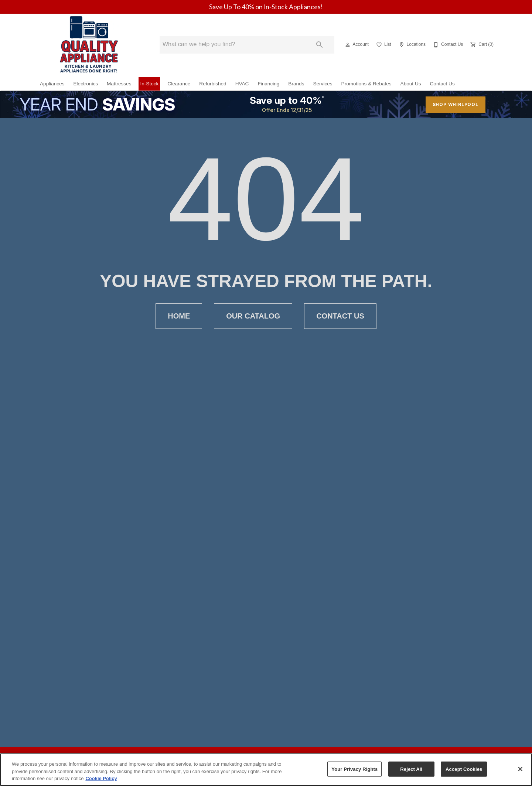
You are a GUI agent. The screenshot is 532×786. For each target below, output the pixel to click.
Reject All (411, 769)
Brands (296, 84)
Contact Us (442, 84)
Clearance (179, 84)
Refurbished (213, 84)
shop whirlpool (456, 104)
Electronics (86, 84)
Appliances (52, 84)
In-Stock (149, 84)
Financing (268, 84)
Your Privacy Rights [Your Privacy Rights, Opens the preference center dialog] (354, 769)
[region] (266, 770)
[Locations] (411, 45)
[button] (348, 45)
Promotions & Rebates (366, 84)
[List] (383, 45)
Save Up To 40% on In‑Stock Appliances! (266, 7)
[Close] (520, 769)
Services (323, 84)
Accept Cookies (464, 769)
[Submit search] (320, 45)
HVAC (242, 84)
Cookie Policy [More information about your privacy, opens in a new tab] (101, 778)
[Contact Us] (447, 45)
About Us (411, 84)
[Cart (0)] (481, 45)
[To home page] (89, 45)
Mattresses (119, 84)
